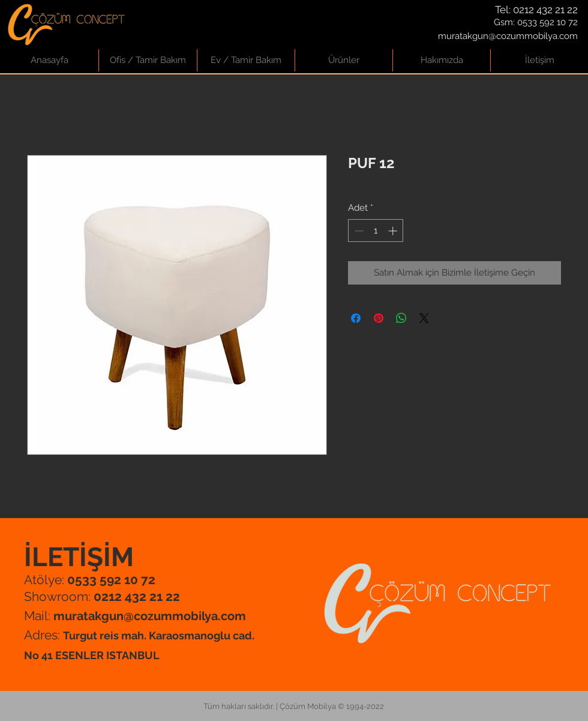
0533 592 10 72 (547, 22)
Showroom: (102, 596)
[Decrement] (358, 231)
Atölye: (90, 580)
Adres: (43, 635)
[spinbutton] (376, 231)
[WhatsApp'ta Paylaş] (401, 318)
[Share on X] (424, 318)
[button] (148, 60)
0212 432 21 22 (545, 10)
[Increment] (394, 231)
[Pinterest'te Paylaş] (379, 318)
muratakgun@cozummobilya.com (508, 36)
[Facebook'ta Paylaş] (356, 318)
